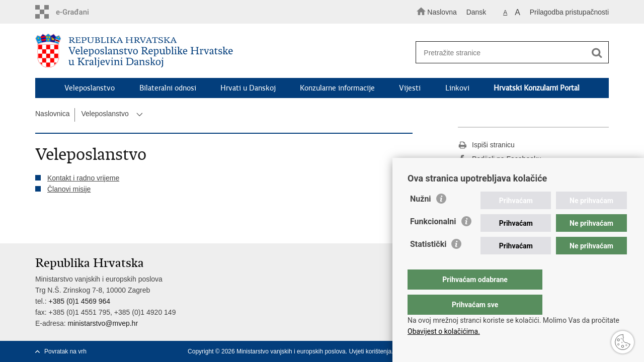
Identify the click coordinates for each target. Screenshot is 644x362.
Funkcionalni (433, 242)
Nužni (421, 219)
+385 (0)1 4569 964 (79, 301)
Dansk (476, 12)
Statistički (428, 264)
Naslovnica (52, 114)
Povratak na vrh (65, 351)
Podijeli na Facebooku (500, 159)
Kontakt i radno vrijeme (83, 178)
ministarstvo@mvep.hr (103, 323)
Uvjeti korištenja (370, 351)
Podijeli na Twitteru (494, 173)
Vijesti (410, 88)
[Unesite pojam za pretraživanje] (507, 53)
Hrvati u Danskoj (248, 88)
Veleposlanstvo (90, 88)
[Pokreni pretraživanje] (597, 53)
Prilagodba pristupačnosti (569, 12)
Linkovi (457, 88)
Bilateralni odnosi (168, 88)
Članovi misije (69, 189)
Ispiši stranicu (486, 145)
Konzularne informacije (337, 88)
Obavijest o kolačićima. (444, 331)
